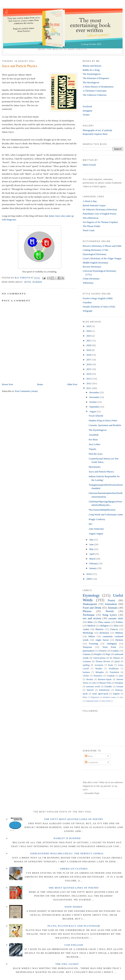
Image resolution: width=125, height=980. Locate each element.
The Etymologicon (92, 74)
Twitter (86, 115)
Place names (104, 622)
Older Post (72, 384)
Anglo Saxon (102, 640)
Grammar (87, 661)
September (95, 407)
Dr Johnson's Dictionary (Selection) (100, 209)
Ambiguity (112, 644)
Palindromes (104, 690)
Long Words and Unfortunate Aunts (106, 514)
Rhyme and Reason (92, 66)
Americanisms (99, 658)
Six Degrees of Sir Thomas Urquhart (100, 222)
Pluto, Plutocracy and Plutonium (74, 926)
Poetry (111, 600)
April (92, 554)
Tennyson (87, 647)
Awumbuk (94, 435)
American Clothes (74, 869)
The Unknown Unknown (95, 95)
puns (121, 676)
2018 (89, 355)
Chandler (108, 687)
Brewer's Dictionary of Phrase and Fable (102, 246)
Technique (89, 615)
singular (116, 694)
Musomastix (94, 467)
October (93, 402)
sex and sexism (92, 618)
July (92, 540)
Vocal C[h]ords (96, 416)
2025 (89, 326)
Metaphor (100, 672)
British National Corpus (94, 205)
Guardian (87, 302)
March (93, 559)
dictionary (104, 633)
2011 (89, 388)
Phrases (87, 611)
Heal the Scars (95, 454)
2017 (89, 360)
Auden (86, 629)
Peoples (98, 654)
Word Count (89, 230)
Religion (105, 626)
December (95, 392)
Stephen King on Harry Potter (103, 420)
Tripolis (92, 449)
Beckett (90, 679)
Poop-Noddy (74, 907)
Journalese (111, 604)
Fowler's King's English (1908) (98, 298)
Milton (92, 636)
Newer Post (7, 384)
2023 (89, 336)
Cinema (86, 654)
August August (96, 534)
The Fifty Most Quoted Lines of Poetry (74, 819)
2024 (89, 331)
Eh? (90, 524)
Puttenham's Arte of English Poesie (100, 214)
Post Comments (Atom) (26, 391)
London (115, 651)
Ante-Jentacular (96, 529)
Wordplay (119, 683)
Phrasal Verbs (105, 683)
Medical (91, 626)
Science (37, 282)
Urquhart (111, 676)
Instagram (87, 111)
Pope (108, 654)
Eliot (116, 626)
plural (117, 661)
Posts (89, 756)
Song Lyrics (110, 615)
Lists (94, 683)
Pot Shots (93, 439)
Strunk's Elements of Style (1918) (99, 307)
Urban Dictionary (91, 279)
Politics (120, 622)
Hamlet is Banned (67, 838)
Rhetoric (100, 629)
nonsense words (93, 687)
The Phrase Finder (91, 226)
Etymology (91, 595)
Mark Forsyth (89, 165)
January (93, 568)
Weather (99, 669)
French (103, 651)
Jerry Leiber (94, 444)
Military (119, 633)
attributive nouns (109, 697)
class (121, 697)
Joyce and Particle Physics (101, 472)
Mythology (88, 633)
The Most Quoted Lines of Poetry (74, 888)
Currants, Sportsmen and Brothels (105, 425)
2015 (89, 369)
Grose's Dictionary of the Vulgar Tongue (102, 258)
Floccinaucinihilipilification (102, 510)
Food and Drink (92, 608)
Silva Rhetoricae (91, 218)
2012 (89, 383)
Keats (111, 665)
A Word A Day (90, 201)
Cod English (74, 945)
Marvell (90, 690)
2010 (89, 574)
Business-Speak (105, 679)
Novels (110, 611)
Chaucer (114, 629)
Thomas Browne (103, 661)
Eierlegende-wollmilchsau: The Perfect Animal (67, 853)
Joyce (27, 282)
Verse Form (109, 647)
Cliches (86, 676)
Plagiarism (95, 697)
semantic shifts (116, 618)
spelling (86, 665)
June (92, 544)
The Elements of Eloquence (96, 78)
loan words (106, 701)
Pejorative (98, 676)
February (94, 563)
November (95, 397)
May (92, 549)
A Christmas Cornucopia (95, 91)
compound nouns (92, 701)
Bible (90, 622)
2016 (89, 364)
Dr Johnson (115, 658)
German (120, 687)
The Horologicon (91, 82)
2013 (89, 379)
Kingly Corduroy (97, 519)
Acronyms (99, 665)
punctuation (88, 651)
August (93, 411)
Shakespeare (90, 604)
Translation (114, 672)
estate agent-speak (100, 694)
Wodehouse (114, 669)
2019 (89, 350)
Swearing (93, 644)
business (86, 672)
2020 (89, 345)
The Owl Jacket (67, 964)
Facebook (87, 106)
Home (40, 384)
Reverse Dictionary (92, 267)
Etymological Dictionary (95, 254)
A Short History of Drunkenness (98, 87)
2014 (89, 374)
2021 (89, 341)
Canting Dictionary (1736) (95, 250)
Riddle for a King (91, 70)
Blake (85, 697)
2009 (89, 579)
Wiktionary (88, 283)
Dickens (119, 640)
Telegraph (87, 311)
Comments (92, 762)
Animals (113, 608)
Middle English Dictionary (95, 263)
